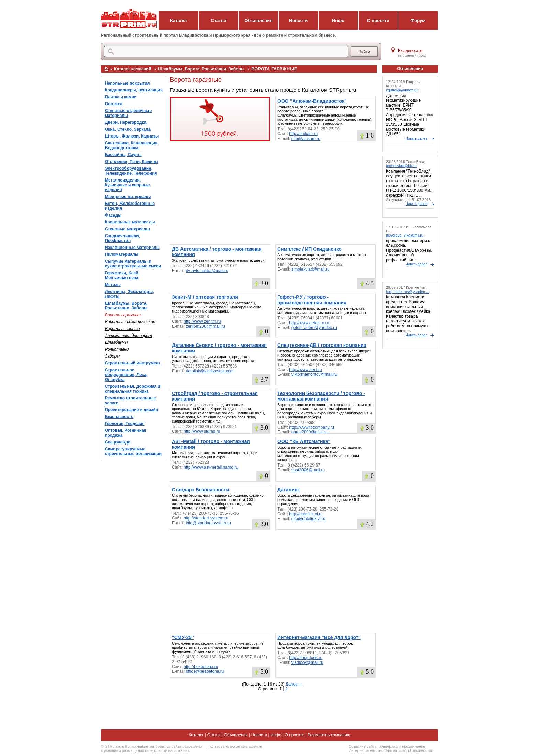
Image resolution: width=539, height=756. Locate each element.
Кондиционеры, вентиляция (134, 90)
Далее (295, 684)
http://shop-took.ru (306, 658)
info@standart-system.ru (208, 523)
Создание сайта (362, 746)
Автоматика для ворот (128, 336)
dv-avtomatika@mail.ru (207, 271)
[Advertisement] (273, 193)
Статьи (218, 20)
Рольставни (117, 349)
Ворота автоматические (130, 322)
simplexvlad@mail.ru (311, 269)
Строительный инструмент (133, 363)
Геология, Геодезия (125, 424)
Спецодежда (118, 442)
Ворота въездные (122, 329)
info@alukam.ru (306, 139)
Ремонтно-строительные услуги (130, 401)
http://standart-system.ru (206, 518)
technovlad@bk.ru (401, 166)
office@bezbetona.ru (205, 671)
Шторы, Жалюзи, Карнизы (132, 136)
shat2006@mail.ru (308, 470)
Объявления (258, 20)
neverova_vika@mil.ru (405, 235)
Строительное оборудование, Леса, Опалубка (126, 375)
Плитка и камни (121, 97)
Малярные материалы (128, 197)
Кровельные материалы (130, 222)
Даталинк (289, 490)
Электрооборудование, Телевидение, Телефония (131, 171)
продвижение (414, 746)
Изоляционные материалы (132, 248)
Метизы (113, 285)
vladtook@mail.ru (307, 662)
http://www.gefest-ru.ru (310, 323)
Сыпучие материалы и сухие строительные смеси (133, 264)
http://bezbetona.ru (201, 667)
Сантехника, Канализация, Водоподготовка (132, 145)
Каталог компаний (133, 69)
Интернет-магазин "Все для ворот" (319, 637)
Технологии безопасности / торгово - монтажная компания (321, 396)
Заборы (112, 356)
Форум (418, 20)
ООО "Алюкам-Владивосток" (312, 101)
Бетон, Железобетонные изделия (130, 206)
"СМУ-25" (183, 637)
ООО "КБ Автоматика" (304, 441)
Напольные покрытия (127, 83)
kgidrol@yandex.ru (402, 90)
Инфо (338, 20)
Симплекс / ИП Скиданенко (310, 249)
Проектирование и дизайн (131, 410)
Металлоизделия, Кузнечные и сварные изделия (127, 185)
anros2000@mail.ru (310, 432)
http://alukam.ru (303, 134)
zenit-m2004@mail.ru (206, 326)
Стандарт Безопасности (200, 490)
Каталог (179, 20)
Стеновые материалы (127, 229)
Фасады (113, 215)
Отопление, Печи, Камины (132, 162)
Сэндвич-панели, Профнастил (122, 238)
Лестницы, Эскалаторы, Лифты (129, 294)
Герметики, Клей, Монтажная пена (122, 275)
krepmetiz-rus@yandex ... (408, 292)
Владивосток (410, 51)
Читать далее (416, 138)
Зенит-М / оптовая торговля (205, 297)
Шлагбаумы (116, 342)
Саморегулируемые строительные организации (133, 451)
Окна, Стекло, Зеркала (128, 129)
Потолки (113, 104)
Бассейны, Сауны (123, 155)
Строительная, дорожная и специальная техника (133, 389)
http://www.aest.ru (305, 370)
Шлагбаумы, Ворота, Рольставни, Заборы (201, 69)
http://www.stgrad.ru (202, 431)
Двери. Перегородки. (126, 122)
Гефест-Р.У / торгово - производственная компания (312, 300)
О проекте (378, 20)
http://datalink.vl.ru (306, 514)
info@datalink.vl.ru (309, 519)
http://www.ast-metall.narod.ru (211, 467)
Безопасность (119, 417)
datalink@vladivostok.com (210, 371)
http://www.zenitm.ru (202, 321)
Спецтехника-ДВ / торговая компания (322, 345)
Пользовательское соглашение (235, 746)
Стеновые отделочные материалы (128, 113)
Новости (299, 20)
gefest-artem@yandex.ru (314, 328)
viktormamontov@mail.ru (314, 374)
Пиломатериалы (122, 254)
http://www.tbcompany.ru (312, 427)
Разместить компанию (329, 735)
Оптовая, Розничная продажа (126, 433)
